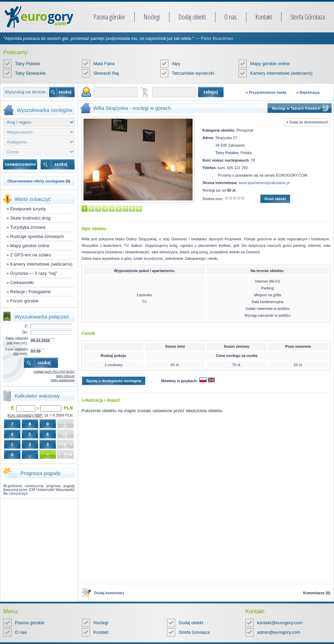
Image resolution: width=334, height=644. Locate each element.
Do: (25, 332)
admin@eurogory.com (279, 632)
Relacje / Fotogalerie (31, 292)
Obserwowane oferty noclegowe (36, 181)
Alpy (176, 64)
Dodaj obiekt (192, 17)
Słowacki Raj (106, 73)
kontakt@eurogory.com (280, 623)
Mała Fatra (104, 64)
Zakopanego (18, 493)
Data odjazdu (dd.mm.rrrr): (17, 340)
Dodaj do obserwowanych (309, 122)
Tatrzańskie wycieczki (193, 73)
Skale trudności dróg (31, 218)
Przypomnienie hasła (267, 92)
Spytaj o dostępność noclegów (114, 381)
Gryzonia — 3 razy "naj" (34, 273)
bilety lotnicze (65, 376)
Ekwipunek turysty (28, 209)
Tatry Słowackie (30, 73)
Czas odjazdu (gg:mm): (17, 351)
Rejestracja (310, 92)
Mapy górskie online (270, 64)
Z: (26, 326)
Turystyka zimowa (28, 227)
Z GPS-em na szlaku (31, 255)
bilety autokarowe (63, 380)
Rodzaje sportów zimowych (37, 236)
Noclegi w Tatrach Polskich (296, 108)
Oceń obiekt (275, 199)
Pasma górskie (109, 17)
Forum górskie (24, 301)
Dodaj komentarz (109, 593)
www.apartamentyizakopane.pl (264, 183)
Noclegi (152, 17)
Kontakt (264, 17)
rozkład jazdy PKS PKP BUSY (54, 372)
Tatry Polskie (28, 64)
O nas (231, 17)
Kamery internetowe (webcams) (281, 73)
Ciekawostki (22, 282)
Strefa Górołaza (308, 17)
